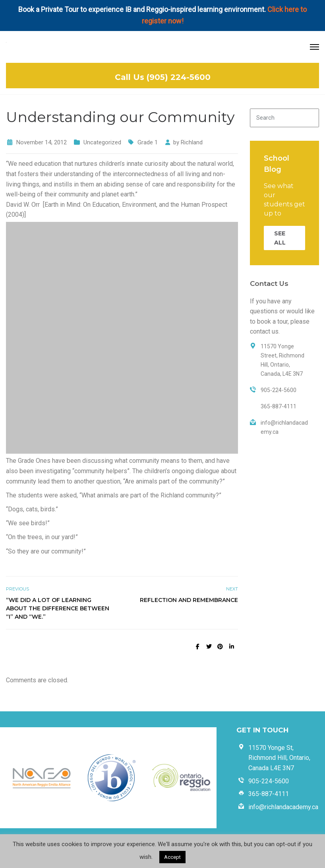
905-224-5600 (269, 781)
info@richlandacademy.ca (283, 807)
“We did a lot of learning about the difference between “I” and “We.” (58, 608)
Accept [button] (172, 857)
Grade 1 (148, 142)
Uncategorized (102, 142)
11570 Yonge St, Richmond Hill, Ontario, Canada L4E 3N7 (279, 758)
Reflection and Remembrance (189, 600)
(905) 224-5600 (179, 77)
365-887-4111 (269, 794)
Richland (192, 142)
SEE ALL (280, 238)
